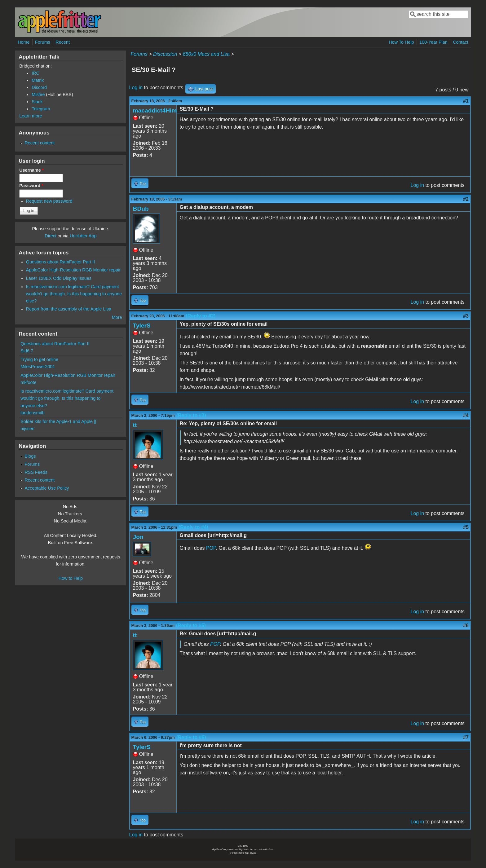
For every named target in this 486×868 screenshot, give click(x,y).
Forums (43, 42)
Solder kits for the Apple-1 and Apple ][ (58, 421)
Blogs (30, 456)
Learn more (31, 116)
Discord (39, 87)
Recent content (40, 143)
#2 (466, 199)
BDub (141, 209)
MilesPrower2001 (38, 367)
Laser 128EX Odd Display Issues (59, 278)
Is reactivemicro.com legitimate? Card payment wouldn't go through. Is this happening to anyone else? (74, 294)
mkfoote (28, 382)
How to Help (71, 578)
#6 (466, 626)
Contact (461, 42)
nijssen (27, 429)
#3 (466, 316)
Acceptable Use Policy (47, 488)
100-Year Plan (433, 42)
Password (31, 186)
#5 (466, 527)
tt (135, 425)
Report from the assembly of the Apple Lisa (69, 309)
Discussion (165, 54)
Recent (63, 42)
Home (24, 42)
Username (31, 170)
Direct (51, 236)
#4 (466, 415)
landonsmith (33, 413)
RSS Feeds (36, 472)
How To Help (401, 42)
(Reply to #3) (191, 415)
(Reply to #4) (193, 527)
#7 (466, 737)
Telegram (41, 109)
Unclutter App (83, 236)
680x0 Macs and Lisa (206, 54)
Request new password (49, 201)
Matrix (38, 80)
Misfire (38, 95)
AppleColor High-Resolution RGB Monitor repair (73, 270)
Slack (37, 102)
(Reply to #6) (191, 737)
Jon (138, 537)
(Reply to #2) (201, 316)
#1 (466, 101)
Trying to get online (39, 359)
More (117, 317)
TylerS (142, 326)
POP (211, 548)
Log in (136, 88)
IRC (35, 73)
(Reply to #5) (191, 626)
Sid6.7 (27, 351)
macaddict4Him (155, 110)
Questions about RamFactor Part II (60, 262)
